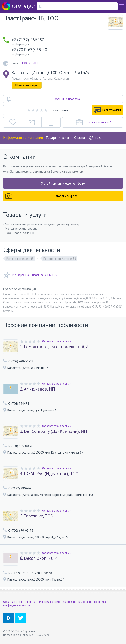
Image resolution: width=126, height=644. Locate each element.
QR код (95, 138)
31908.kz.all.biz (30, 63)
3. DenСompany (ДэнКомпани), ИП (53, 431)
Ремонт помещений (20, 259)
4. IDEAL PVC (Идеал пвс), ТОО (49, 474)
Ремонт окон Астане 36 (60, 259)
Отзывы (80, 138)
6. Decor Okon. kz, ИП (40, 558)
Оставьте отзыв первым (57, 341)
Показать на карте (27, 85)
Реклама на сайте (50, 602)
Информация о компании (23, 138)
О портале (31, 602)
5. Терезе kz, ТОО (37, 516)
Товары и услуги (58, 138)
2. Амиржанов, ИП (37, 389)
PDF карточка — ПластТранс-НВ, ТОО (30, 275)
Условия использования (77, 602)
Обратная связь (13, 602)
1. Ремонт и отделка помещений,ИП (56, 347)
